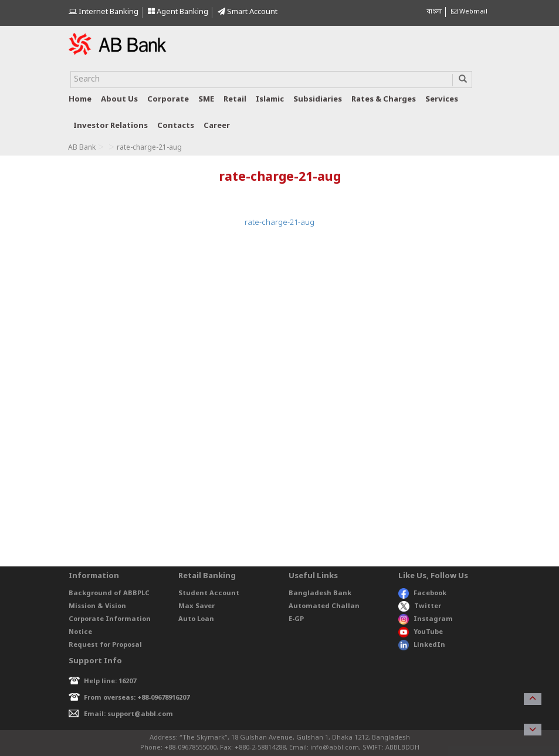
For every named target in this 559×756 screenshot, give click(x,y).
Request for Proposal (105, 645)
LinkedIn (422, 645)
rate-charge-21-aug (279, 223)
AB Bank (82, 148)
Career (217, 126)
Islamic (270, 99)
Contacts (176, 126)
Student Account (209, 593)
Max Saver (197, 606)
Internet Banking (104, 12)
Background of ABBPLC (109, 593)
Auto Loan (196, 619)
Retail (235, 99)
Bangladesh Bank (320, 593)
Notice (80, 632)
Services (442, 99)
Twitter (420, 606)
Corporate (168, 99)
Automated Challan (324, 606)
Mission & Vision (97, 606)
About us (119, 99)
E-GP (296, 619)
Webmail (469, 12)
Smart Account (248, 12)
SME (206, 99)
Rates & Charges (384, 99)
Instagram (426, 619)
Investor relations (111, 126)
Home (80, 99)
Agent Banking (178, 12)
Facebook (422, 593)
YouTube (421, 632)
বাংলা (434, 12)
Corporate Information (110, 619)
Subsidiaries (318, 99)
